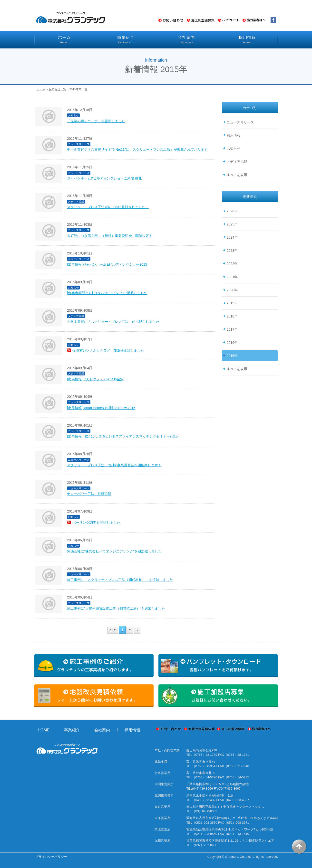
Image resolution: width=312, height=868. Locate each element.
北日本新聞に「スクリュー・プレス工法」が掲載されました (113, 322)
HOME (44, 730)
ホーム (41, 89)
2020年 (232, 290)
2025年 (232, 224)
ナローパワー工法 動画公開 (89, 494)
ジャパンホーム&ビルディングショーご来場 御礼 (104, 178)
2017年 (232, 329)
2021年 (232, 277)
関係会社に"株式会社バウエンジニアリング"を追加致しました (114, 551)
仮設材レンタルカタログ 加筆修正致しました (108, 350)
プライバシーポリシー (51, 857)
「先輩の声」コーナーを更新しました (96, 121)
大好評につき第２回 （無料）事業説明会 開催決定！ (110, 236)
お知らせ (234, 149)
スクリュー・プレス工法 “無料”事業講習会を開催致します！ (114, 465)
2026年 (232, 211)
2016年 (232, 343)
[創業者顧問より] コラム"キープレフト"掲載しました (107, 293)
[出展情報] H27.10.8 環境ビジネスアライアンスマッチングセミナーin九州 (123, 436)
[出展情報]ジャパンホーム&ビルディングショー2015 (107, 264)
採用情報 (234, 135)
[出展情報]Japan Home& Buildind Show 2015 (101, 408)
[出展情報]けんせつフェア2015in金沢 (95, 379)
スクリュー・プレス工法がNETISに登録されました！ (108, 207)
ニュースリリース (240, 122)
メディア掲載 (237, 162)
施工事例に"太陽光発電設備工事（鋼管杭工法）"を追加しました (116, 608)
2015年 (232, 356)
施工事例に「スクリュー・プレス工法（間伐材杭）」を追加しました (120, 580)
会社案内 (102, 730)
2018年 (232, 316)
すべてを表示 (237, 175)
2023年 (232, 251)
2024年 (232, 237)
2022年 (232, 264)
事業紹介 (72, 730)
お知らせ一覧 (57, 89)
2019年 (232, 303)
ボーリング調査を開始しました (96, 523)
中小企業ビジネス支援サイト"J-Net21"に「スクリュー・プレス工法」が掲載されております (137, 149)
